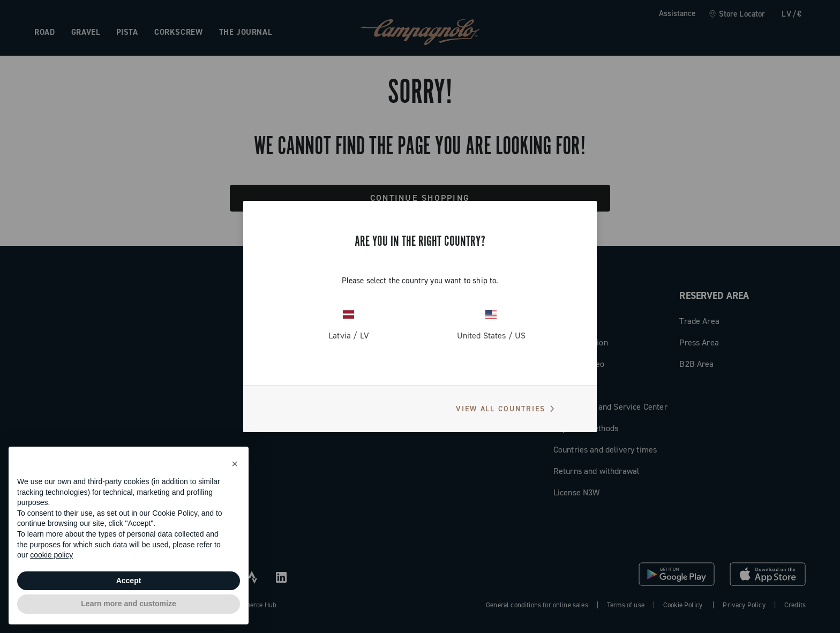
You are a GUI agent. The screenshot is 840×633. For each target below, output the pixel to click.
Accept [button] (129, 581)
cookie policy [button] (51, 555)
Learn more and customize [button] (128, 604)
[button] (235, 464)
